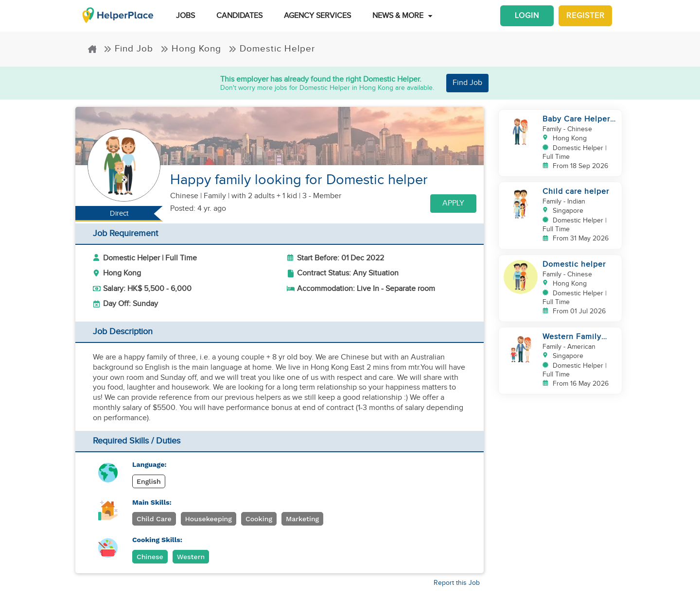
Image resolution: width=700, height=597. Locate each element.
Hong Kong (191, 49)
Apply (453, 203)
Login (527, 16)
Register (586, 16)
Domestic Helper (272, 49)
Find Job (128, 49)
